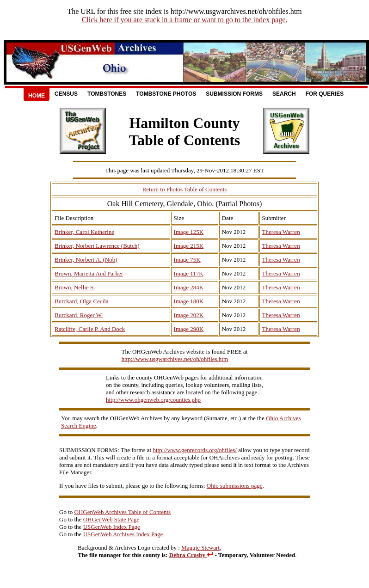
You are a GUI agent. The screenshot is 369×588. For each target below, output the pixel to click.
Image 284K (189, 287)
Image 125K (189, 232)
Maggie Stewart (200, 548)
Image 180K (189, 301)
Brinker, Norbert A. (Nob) (86, 260)
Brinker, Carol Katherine (84, 232)
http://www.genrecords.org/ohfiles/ (195, 450)
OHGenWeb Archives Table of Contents (123, 512)
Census (66, 94)
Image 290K (189, 329)
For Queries (325, 94)
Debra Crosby (191, 555)
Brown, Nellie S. (75, 287)
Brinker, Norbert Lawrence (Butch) (97, 246)
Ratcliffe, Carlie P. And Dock (90, 329)
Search (284, 94)
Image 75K (187, 260)
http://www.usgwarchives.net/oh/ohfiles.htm (175, 359)
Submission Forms (234, 94)
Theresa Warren (281, 232)
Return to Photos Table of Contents (185, 189)
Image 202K (189, 315)
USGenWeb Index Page (112, 527)
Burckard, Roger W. (79, 315)
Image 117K (189, 273)
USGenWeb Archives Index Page (123, 534)
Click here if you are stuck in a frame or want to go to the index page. (185, 20)
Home (37, 96)
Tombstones (107, 94)
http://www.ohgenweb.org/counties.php (153, 400)
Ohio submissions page (235, 486)
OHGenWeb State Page (111, 519)
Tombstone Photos (166, 94)
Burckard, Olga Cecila (82, 301)
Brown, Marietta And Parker (89, 273)
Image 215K (189, 246)
